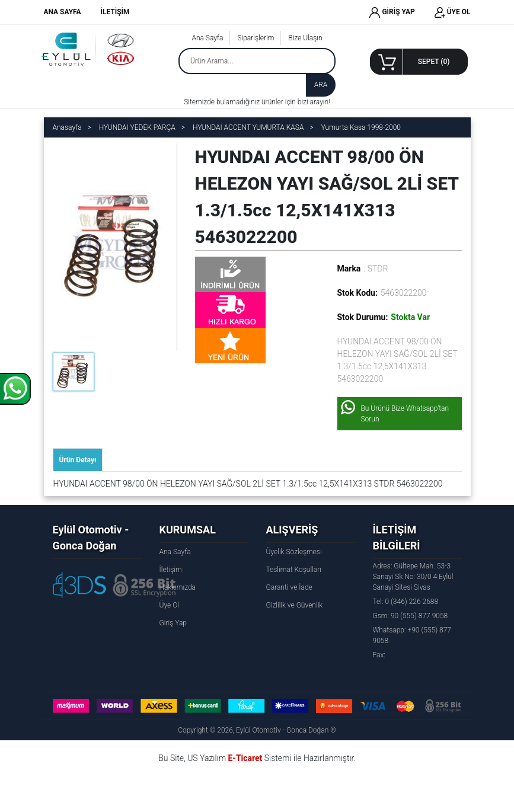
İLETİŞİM (115, 12)
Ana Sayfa (207, 38)
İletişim (171, 570)
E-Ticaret (245, 758)
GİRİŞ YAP (392, 12)
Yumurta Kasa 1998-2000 (361, 127)
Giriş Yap (173, 623)
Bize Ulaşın (305, 38)
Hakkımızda (178, 587)
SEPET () (434, 62)
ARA (321, 85)
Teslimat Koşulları (294, 570)
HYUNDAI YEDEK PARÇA (137, 127)
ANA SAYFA (63, 12)
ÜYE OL (453, 12)
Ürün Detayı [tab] (78, 460)
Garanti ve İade (289, 587)
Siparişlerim (256, 38)
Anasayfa (67, 127)
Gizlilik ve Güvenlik (295, 605)
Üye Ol (169, 605)
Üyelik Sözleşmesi (294, 552)
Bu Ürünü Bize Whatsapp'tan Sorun (405, 414)
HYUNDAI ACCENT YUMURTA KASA (248, 127)
